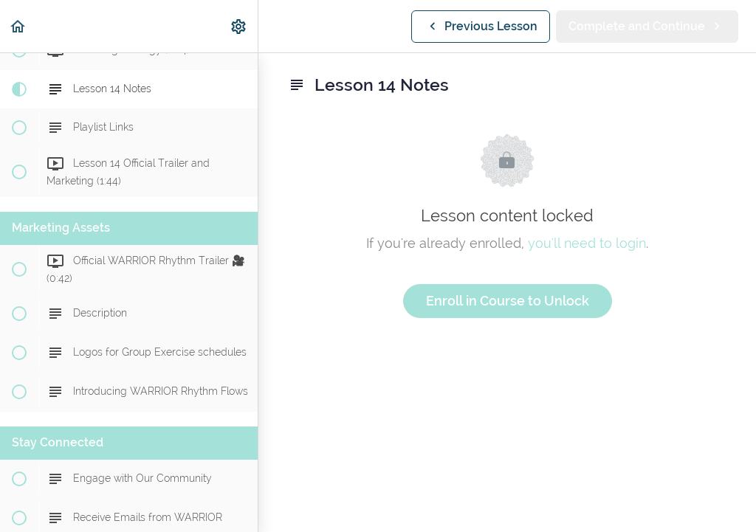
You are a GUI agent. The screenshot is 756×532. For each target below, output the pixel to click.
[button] (18, 26)
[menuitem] (239, 26)
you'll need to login (587, 243)
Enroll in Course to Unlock (508, 301)
